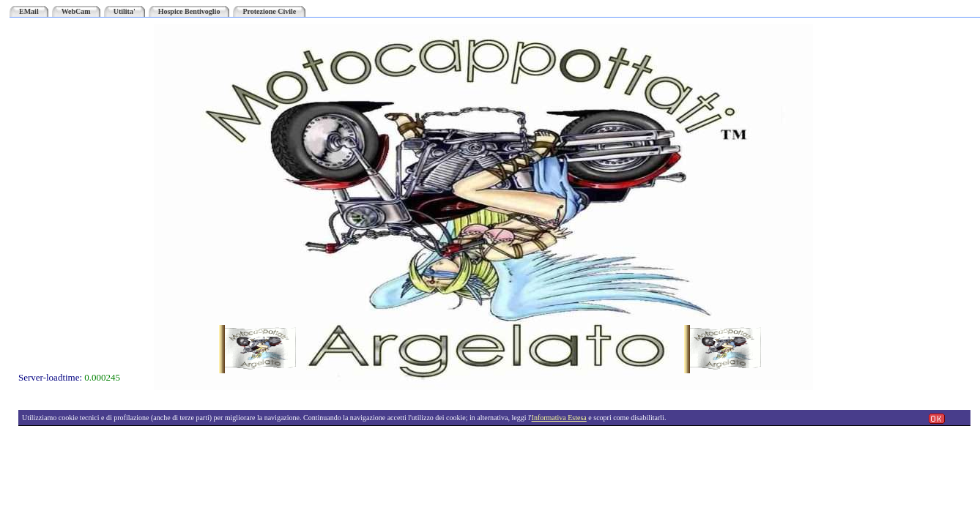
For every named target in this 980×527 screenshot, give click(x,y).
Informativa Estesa (559, 418)
